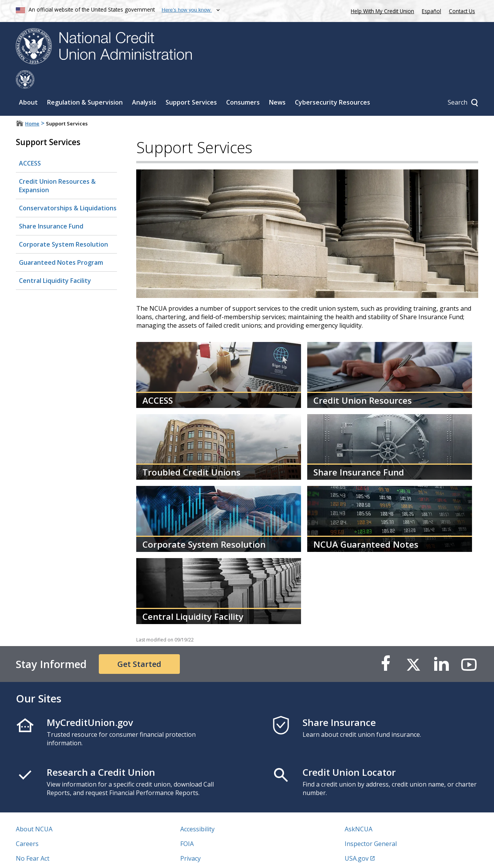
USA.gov (357, 840)
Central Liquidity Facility (55, 262)
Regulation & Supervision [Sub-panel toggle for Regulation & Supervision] (85, 84)
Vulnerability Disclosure (50, 854)
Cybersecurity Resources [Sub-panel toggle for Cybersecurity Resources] (332, 84)
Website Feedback (206, 854)
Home (32, 105)
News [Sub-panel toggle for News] (277, 84)
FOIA (187, 825)
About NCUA (34, 810)
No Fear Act (33, 840)
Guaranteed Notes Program (61, 244)
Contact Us (462, 11)
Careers (27, 825)
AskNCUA (359, 810)
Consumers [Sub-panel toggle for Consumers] (243, 84)
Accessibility (197, 810)
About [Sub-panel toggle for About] (28, 84)
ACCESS (30, 145)
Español (431, 11)
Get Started (139, 646)
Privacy (190, 840)
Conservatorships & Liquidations (68, 190)
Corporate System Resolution (63, 226)
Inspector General (371, 825)
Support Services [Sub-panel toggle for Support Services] (191, 84)
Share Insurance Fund (51, 208)
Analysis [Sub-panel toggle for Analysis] (144, 84)
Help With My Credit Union (381, 10)
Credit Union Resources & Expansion (57, 167)
